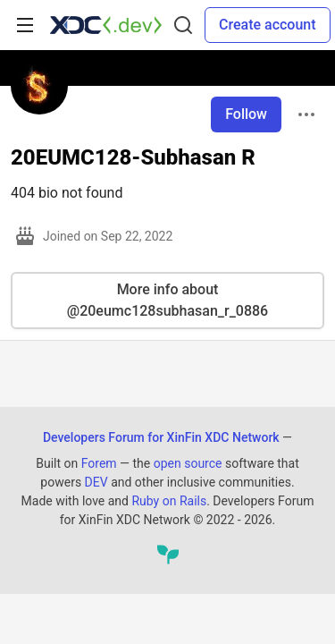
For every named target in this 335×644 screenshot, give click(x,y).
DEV (96, 482)
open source (188, 463)
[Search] (183, 25)
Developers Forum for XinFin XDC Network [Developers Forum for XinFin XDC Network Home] (161, 437)
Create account (268, 25)
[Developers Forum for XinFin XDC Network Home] (106, 25)
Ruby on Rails (169, 501)
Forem (99, 463)
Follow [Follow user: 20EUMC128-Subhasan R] (246, 114)
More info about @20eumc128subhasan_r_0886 (167, 300)
